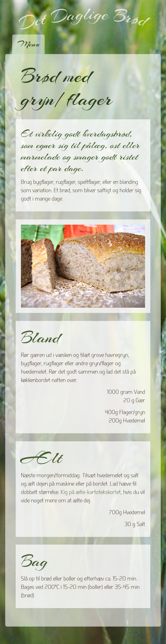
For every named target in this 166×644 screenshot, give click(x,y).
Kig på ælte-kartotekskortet (91, 492)
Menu (28, 44)
